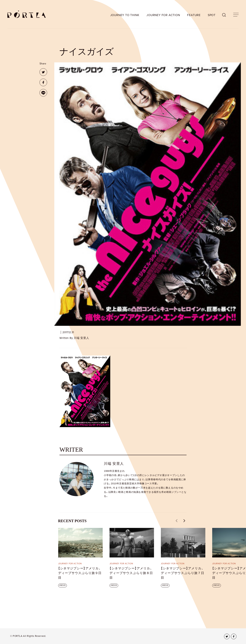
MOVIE (63, 585)
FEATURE (194, 15)
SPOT (212, 15)
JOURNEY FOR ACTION (163, 15)
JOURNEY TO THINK (125, 15)
